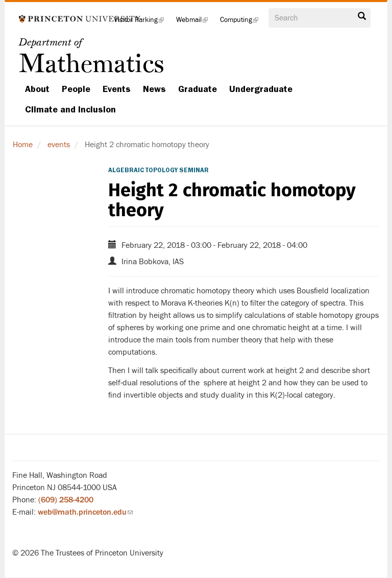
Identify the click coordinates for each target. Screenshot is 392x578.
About (37, 89)
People (76, 89)
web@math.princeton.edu (85, 512)
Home (23, 145)
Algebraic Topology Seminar (158, 170)
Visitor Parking (142, 23)
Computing (242, 23)
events (59, 145)
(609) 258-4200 (66, 500)
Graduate (198, 89)
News (154, 89)
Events (117, 89)
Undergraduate (261, 89)
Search (362, 16)
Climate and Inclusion (70, 109)
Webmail (195, 23)
